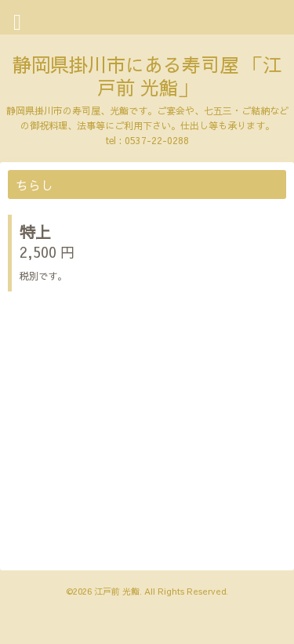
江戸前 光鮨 (117, 591)
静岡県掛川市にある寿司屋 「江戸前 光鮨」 (147, 76)
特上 (35, 232)
